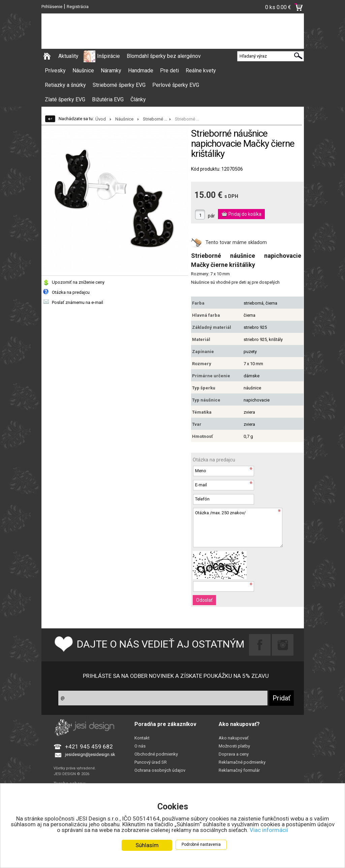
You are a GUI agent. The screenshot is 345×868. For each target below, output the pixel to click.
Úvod (101, 119)
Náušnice (83, 71)
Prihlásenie (52, 7)
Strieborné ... (155, 119)
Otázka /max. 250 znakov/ (238, 528)
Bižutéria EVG (108, 99)
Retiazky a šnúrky (65, 85)
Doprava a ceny (234, 754)
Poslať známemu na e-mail (77, 302)
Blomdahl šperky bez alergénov (164, 56)
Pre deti (169, 71)
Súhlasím (147, 845)
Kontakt (142, 738)
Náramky (111, 71)
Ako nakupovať (234, 738)
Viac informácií (269, 830)
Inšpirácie (108, 56)
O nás (140, 746)
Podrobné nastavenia (201, 844)
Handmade (141, 71)
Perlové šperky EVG (176, 85)
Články (138, 99)
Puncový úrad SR (151, 762)
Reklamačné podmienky (242, 762)
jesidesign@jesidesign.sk (90, 754)
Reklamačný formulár (239, 770)
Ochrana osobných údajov (160, 770)
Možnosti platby (234, 746)
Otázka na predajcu (71, 292)
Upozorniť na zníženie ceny (78, 282)
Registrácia (78, 7)
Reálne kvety (201, 71)
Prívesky (55, 71)
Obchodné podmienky (156, 754)
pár (211, 216)
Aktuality (68, 56)
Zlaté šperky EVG (65, 99)
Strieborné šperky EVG (119, 85)
